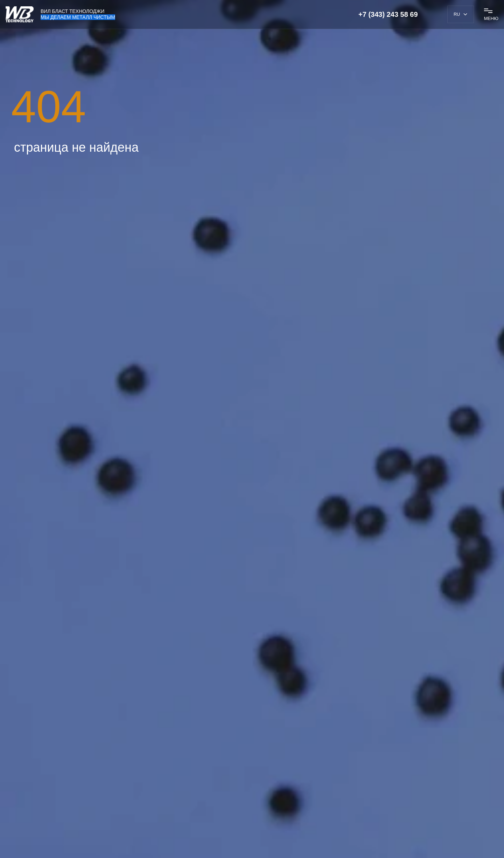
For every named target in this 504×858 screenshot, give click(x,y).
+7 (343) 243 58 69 (388, 14)
